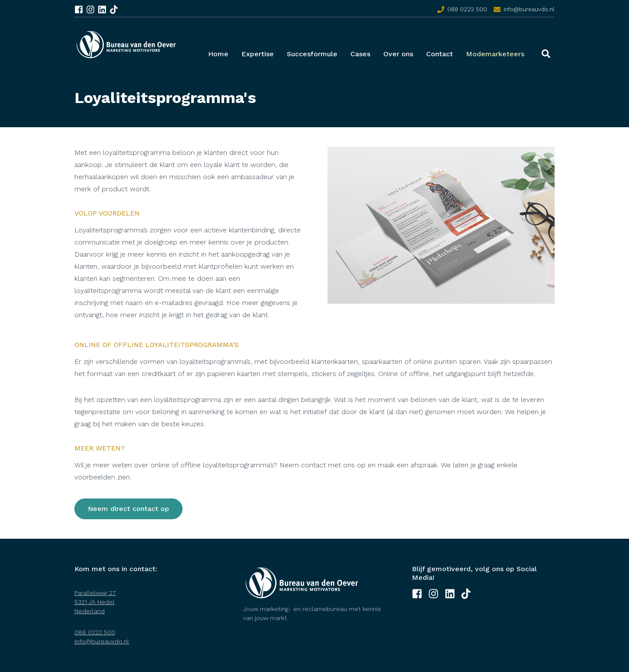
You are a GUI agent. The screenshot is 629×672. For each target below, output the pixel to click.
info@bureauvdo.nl (529, 9)
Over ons (398, 54)
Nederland (90, 611)
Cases (360, 54)
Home (218, 54)
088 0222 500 (467, 9)
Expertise (258, 54)
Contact (440, 54)
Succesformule (312, 54)
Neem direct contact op (128, 509)
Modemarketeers (495, 54)
